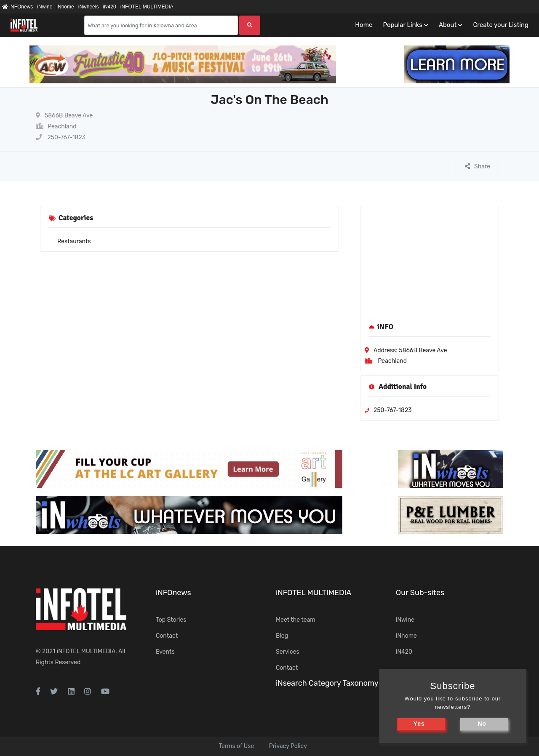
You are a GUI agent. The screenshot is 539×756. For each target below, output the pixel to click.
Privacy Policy (288, 746)
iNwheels (89, 7)
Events (165, 652)
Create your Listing (501, 25)
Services (288, 652)
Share (478, 166)
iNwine (45, 7)
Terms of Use (236, 746)
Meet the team (296, 620)
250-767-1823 (61, 137)
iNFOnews (17, 7)
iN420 (109, 7)
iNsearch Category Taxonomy (327, 683)
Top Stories (171, 620)
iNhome (65, 7)
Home (364, 25)
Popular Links (402, 25)
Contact (167, 636)
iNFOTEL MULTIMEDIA (147, 7)
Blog (282, 636)
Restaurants (74, 241)
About (448, 25)
